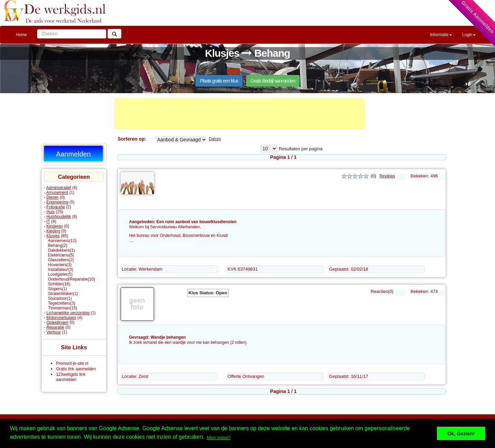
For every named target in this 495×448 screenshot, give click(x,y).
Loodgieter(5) (60, 274)
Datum (215, 139)
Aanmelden (73, 154)
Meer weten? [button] (218, 438)
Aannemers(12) (62, 241)
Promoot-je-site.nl (72, 363)
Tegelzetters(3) (62, 303)
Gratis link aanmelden (76, 369)
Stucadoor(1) (60, 298)
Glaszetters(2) (61, 260)
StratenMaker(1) (63, 294)
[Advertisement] (240, 114)
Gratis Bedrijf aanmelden (273, 81)
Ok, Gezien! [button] (461, 434)
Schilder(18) (59, 284)
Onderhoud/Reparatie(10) (72, 279)
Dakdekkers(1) (62, 250)
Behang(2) (58, 245)
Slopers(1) (58, 289)
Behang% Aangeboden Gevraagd (181, 140)
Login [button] (469, 35)
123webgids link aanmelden (71, 377)
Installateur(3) (61, 270)
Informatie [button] (441, 35)
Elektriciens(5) (61, 255)
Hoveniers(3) (60, 265)
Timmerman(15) (63, 308)
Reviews (387, 176)
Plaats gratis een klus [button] (219, 81)
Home (21, 35)
